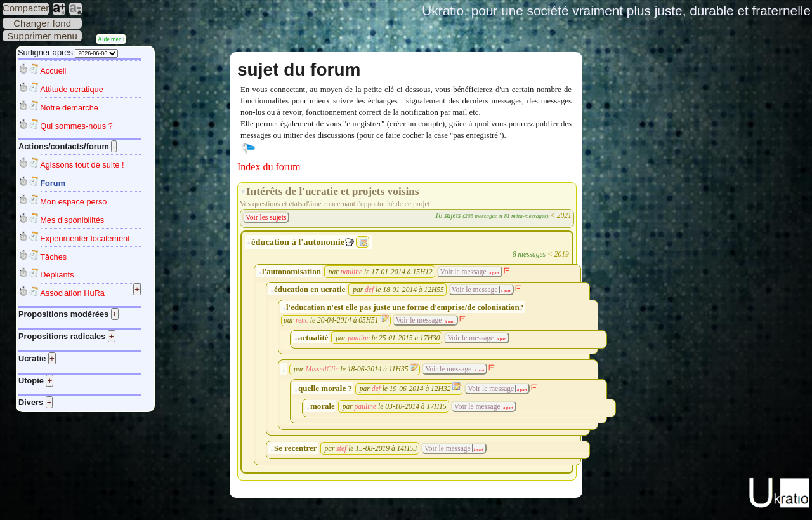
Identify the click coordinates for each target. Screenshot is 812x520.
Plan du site (406, 515)
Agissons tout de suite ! (82, 165)
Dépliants (57, 275)
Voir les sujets (266, 217)
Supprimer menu (42, 36)
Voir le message (463, 272)
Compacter (26, 8)
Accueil (53, 71)
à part (494, 273)
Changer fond (42, 23)
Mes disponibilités (72, 220)
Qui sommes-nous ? (76, 126)
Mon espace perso (73, 202)
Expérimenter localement (85, 238)
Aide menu (111, 39)
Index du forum (269, 167)
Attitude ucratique (72, 89)
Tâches (53, 257)
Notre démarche (69, 108)
